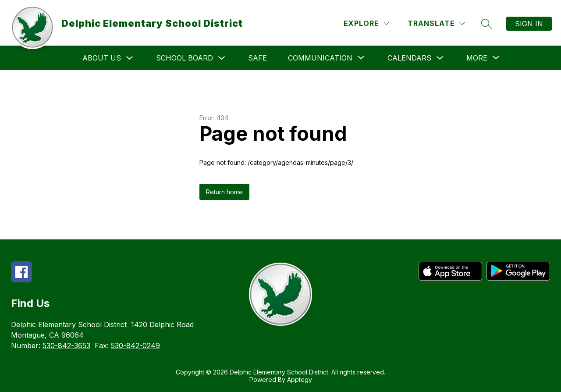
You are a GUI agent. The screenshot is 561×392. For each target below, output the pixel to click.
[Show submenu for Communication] (320, 58)
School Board (185, 58)
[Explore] (366, 23)
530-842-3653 (66, 346)
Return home (224, 192)
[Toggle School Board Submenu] (222, 58)
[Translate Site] (436, 23)
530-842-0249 (135, 346)
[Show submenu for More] (477, 58)
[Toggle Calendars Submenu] (440, 58)
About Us (102, 58)
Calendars (409, 58)
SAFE (257, 58)
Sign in (529, 24)
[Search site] (486, 24)
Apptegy (300, 380)
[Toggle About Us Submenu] (130, 58)
